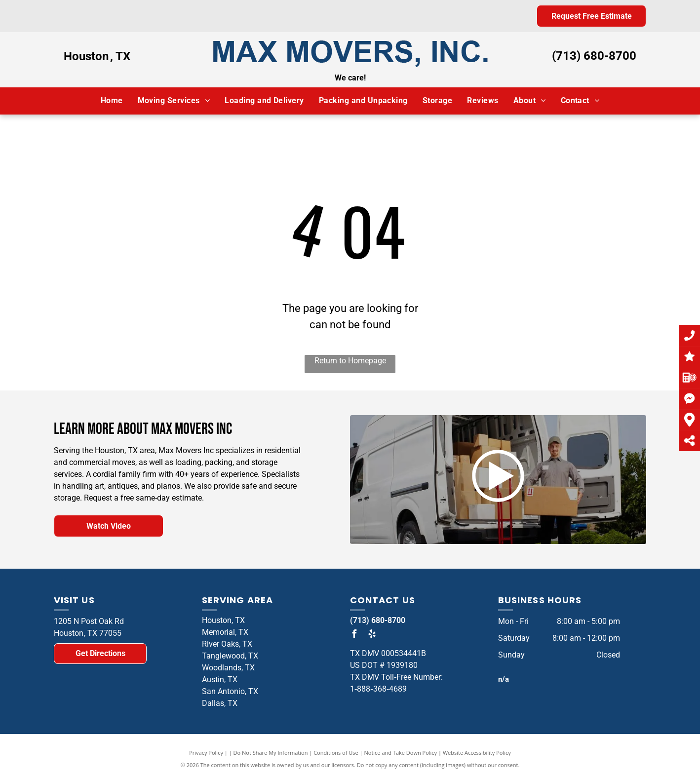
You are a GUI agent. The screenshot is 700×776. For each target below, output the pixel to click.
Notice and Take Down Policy (401, 753)
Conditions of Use (336, 753)
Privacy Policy (206, 753)
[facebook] (354, 635)
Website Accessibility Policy (477, 753)
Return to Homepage (350, 361)
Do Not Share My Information (271, 753)
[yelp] (372, 635)
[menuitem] (112, 101)
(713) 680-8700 (594, 56)
